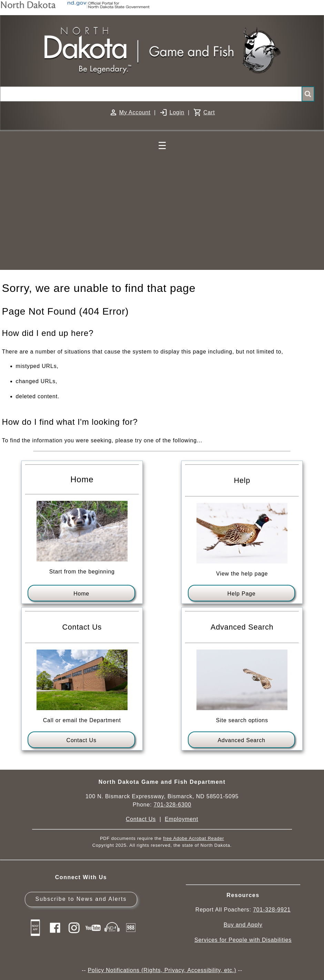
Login (177, 112)
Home (81, 594)
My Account (135, 112)
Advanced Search (241, 740)
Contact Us (82, 740)
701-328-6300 (173, 805)
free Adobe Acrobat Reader (194, 838)
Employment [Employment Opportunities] (181, 819)
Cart (209, 112)
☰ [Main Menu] (162, 146)
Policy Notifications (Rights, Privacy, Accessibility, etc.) (162, 970)
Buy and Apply (243, 925)
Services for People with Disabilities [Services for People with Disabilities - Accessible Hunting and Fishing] (243, 940)
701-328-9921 (272, 910)
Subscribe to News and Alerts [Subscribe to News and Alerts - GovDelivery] (81, 899)
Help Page (242, 594)
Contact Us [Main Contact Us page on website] (141, 819)
